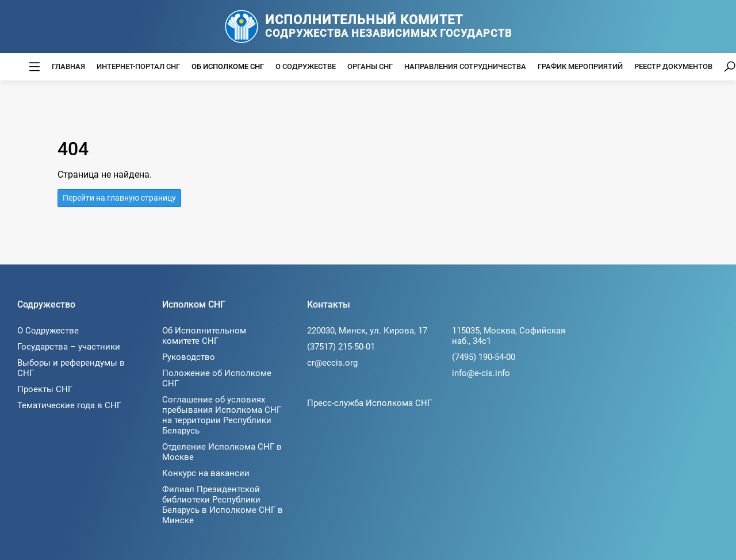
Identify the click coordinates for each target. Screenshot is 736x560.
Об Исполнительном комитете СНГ (204, 336)
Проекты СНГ (45, 389)
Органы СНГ (370, 66)
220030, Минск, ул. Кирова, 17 (367, 331)
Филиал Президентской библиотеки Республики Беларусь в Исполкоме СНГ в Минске (223, 505)
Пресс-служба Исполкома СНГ (369, 403)
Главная (68, 66)
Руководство (189, 357)
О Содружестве (306, 66)
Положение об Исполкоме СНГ (217, 378)
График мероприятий (580, 66)
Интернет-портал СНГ (138, 66)
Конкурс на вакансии (206, 473)
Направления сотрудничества (465, 66)
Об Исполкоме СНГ (228, 66)
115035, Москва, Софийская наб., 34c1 (509, 336)
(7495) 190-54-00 (484, 357)
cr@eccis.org (332, 363)
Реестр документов (673, 66)
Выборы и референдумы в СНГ (71, 368)
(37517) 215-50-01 (341, 347)
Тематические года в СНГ (69, 405)
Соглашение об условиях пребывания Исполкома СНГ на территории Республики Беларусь (222, 415)
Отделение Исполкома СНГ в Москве (222, 452)
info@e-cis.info (481, 373)
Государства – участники (69, 347)
